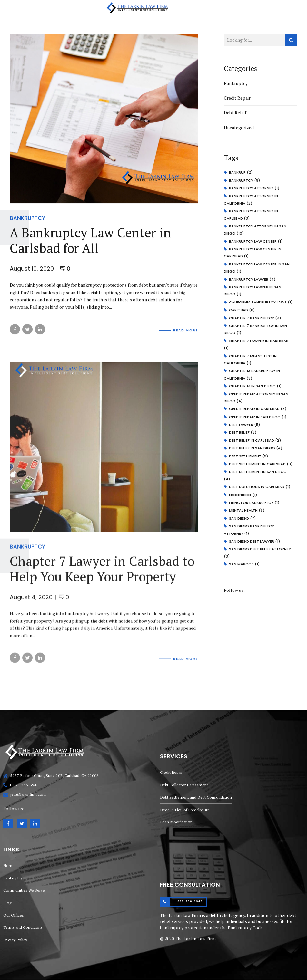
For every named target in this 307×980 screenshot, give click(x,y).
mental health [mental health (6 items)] (247, 510)
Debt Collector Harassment (184, 785)
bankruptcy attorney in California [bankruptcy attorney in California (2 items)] (251, 199)
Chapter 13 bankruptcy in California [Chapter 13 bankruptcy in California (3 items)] (252, 374)
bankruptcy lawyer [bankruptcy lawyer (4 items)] (252, 279)
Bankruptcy (27, 218)
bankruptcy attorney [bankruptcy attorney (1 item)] (254, 188)
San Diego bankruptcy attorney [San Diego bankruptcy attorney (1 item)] (249, 530)
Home (9, 865)
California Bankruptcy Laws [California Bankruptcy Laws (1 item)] (261, 302)
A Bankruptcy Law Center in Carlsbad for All (90, 240)
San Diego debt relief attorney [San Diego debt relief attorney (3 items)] (257, 552)
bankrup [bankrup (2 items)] (241, 172)
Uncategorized (239, 127)
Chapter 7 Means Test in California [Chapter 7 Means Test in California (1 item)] (250, 360)
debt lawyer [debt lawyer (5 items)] (244, 425)
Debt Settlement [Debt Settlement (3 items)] (248, 456)
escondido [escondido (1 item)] (243, 495)
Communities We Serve (24, 890)
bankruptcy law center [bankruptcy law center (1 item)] (256, 241)
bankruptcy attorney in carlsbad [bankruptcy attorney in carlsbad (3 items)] (251, 215)
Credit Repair (237, 98)
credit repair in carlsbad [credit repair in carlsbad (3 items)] (258, 409)
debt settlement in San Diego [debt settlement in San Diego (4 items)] (255, 475)
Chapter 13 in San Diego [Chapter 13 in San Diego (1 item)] (255, 386)
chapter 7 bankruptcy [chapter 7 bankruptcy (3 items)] (255, 318)
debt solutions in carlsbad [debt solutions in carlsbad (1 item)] (260, 487)
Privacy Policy (15, 940)
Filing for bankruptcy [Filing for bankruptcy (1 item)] (254, 503)
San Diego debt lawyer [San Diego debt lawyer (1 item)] (254, 541)
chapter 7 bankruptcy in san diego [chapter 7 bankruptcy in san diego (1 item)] (255, 329)
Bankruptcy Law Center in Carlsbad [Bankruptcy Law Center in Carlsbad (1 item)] (253, 253)
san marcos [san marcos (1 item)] (244, 564)
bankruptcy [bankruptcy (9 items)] (244, 180)
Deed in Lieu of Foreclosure (185, 810)
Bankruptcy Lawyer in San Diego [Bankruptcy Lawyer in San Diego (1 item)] (253, 291)
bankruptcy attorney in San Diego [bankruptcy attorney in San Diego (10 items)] (255, 230)
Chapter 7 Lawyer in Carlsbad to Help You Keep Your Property (102, 575)
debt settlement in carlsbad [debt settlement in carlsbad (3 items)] (261, 464)
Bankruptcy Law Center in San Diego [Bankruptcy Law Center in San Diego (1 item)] (257, 268)
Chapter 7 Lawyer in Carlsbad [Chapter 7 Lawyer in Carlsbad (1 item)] (256, 344)
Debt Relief (235, 113)
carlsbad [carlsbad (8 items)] (242, 310)
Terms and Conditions (23, 927)
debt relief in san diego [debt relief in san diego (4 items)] (256, 448)
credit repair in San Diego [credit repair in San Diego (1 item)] (258, 417)
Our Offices (14, 915)
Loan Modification (176, 822)
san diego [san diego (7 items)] (242, 518)
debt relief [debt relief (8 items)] (243, 432)
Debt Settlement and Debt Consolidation (196, 797)
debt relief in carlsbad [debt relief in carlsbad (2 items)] (255, 440)
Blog (7, 903)
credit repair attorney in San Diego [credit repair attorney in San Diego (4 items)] (256, 398)
